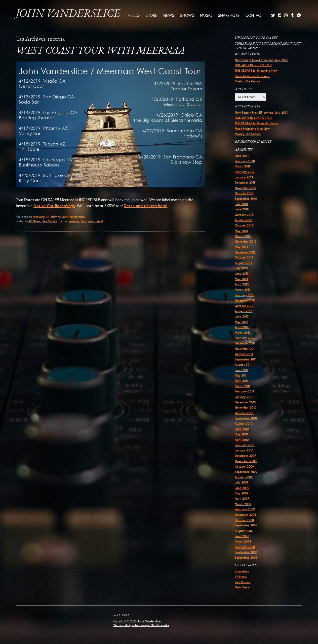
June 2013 (242, 274)
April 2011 (241, 381)
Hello (134, 15)
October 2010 (244, 413)
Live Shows (49, 221)
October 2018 (244, 193)
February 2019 (245, 172)
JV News (34, 221)
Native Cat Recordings (54, 206)
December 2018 (245, 182)
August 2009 (244, 477)
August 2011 (243, 365)
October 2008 (244, 520)
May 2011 (241, 375)
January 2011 (244, 397)
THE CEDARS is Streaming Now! (257, 71)
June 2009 (242, 488)
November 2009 (246, 461)
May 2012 (241, 322)
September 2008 (246, 525)
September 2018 (246, 199)
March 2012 (243, 333)
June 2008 (242, 536)
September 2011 (246, 359)
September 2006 (246, 552)
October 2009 (244, 467)
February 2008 (245, 547)
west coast (96, 221)
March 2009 (243, 504)
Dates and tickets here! (146, 206)
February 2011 (244, 391)
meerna (74, 221)
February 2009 (245, 509)
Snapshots (229, 15)
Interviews (242, 571)
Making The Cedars (248, 81)
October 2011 (244, 354)
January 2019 (244, 177)
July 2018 (241, 204)
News (169, 15)
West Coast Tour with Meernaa (100, 51)
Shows (187, 15)
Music (206, 15)
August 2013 (243, 263)
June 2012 (242, 316)
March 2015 (243, 236)
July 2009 (242, 482)
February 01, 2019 (45, 217)
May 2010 (241, 434)
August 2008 (244, 531)
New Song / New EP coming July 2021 (261, 60)
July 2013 (241, 268)
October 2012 (244, 306)
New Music (242, 587)
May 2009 (242, 493)
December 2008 (245, 515)
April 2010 (242, 440)
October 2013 (244, 257)
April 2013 (242, 284)
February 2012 (245, 338)
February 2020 (245, 161)
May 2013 (241, 279)
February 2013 (245, 295)
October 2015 (244, 225)
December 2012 (245, 300)
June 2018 (242, 209)
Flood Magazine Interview (252, 76)
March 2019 (243, 166)
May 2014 (241, 247)
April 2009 (242, 499)
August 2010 (243, 424)
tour (84, 221)
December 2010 (245, 402)
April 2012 (242, 327)
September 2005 (246, 558)
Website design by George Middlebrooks (141, 625)
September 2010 (246, 418)
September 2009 (246, 472)
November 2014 (245, 241)
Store (151, 15)
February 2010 (245, 445)
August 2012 (243, 311)
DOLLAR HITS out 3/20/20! (254, 65)
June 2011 (241, 370)
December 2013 (245, 252)
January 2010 (244, 450)
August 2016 (243, 220)
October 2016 (244, 215)
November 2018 (245, 188)
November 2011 (245, 349)
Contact (254, 15)
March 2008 (243, 541)
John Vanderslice (68, 14)
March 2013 (243, 290)
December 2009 (245, 456)
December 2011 (245, 343)
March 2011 (242, 386)
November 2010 (245, 407)
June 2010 (242, 429)
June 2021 (242, 156)
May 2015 (241, 231)
